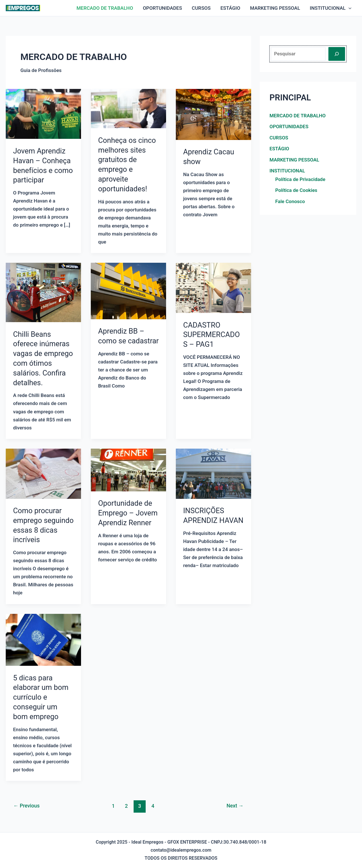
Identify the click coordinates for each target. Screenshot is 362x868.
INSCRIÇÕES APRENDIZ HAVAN (204, 520)
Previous (27, 806)
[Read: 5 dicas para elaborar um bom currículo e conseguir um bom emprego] (43, 639)
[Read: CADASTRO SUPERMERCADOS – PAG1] (213, 287)
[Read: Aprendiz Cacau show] (213, 114)
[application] (348, 8)
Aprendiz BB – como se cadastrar (122, 341)
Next (234, 806)
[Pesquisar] (337, 54)
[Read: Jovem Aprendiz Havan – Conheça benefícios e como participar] (43, 114)
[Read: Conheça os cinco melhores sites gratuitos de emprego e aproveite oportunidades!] (128, 108)
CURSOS (201, 8)
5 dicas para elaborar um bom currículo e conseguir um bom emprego (42, 697)
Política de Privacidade (300, 179)
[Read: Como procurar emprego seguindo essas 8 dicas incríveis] (43, 473)
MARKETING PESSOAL (275, 8)
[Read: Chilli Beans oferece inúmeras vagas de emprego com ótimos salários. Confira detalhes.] (43, 292)
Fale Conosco (290, 201)
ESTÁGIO (230, 8)
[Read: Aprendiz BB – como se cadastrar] (128, 291)
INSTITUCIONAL (331, 8)
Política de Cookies (296, 190)
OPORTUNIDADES (162, 8)
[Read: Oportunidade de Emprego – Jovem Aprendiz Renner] (128, 470)
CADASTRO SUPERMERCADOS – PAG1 (212, 335)
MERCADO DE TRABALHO (105, 8)
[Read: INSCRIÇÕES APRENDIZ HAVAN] (213, 473)
